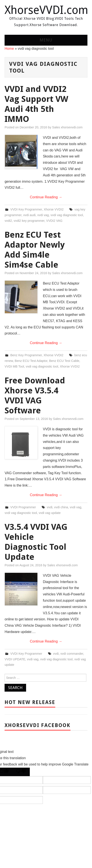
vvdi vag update (50, 513)
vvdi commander (72, 654)
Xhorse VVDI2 (54, 209)
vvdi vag (43, 215)
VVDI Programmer (23, 507)
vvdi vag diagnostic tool (67, 215)
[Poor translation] (21, 772)
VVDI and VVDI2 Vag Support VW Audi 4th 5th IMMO (36, 104)
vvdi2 (8, 221)
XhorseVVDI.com (46, 10)
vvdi (50, 507)
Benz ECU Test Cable (64, 361)
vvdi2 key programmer (29, 221)
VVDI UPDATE (15, 659)
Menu (46, 40)
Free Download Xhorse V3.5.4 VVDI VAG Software (35, 395)
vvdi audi (29, 215)
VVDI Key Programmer (26, 209)
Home (9, 49)
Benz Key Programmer (26, 355)
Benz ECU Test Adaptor (31, 361)
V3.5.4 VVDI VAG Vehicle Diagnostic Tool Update (36, 542)
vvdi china (61, 507)
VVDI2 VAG (54, 221)
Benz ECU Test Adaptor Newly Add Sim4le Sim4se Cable (35, 250)
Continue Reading (46, 197)
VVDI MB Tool (14, 366)
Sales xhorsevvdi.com (67, 127)
